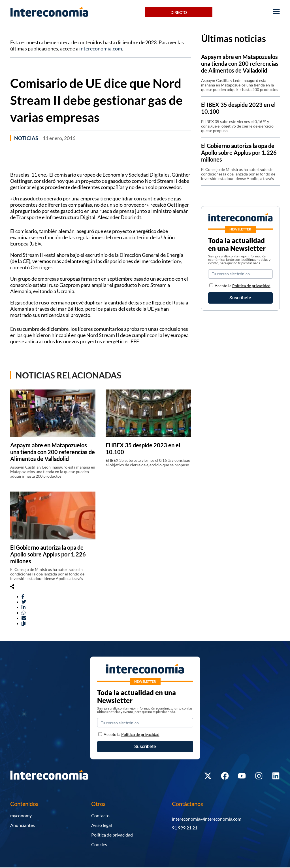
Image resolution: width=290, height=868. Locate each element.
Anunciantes (23, 825)
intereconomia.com (101, 48)
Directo (179, 12)
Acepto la (243, 286)
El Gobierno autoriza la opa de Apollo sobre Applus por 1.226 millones (48, 554)
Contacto (100, 815)
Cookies (99, 844)
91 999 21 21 (185, 828)
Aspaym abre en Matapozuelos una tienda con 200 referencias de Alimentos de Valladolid (53, 452)
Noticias (26, 138)
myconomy (21, 815)
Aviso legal (102, 825)
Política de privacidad (251, 286)
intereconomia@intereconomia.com (207, 819)
